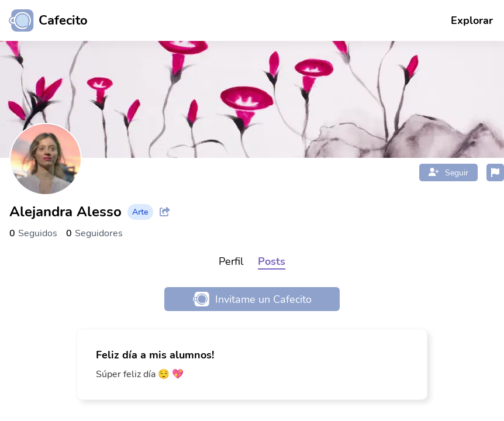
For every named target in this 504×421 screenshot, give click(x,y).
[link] (252, 364)
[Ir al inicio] (44, 20)
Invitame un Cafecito (252, 299)
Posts (272, 261)
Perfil (231, 261)
